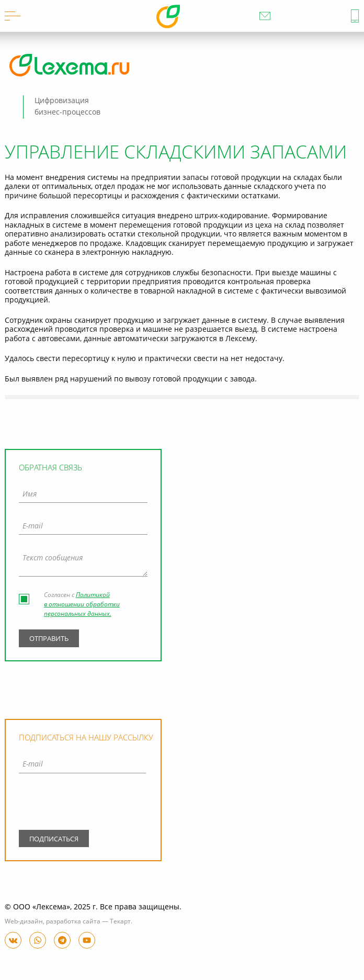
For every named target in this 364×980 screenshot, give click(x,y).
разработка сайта (73, 922)
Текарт (120, 922)
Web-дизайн (24, 922)
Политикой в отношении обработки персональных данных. (82, 605)
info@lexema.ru (265, 16)
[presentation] (82, 804)
